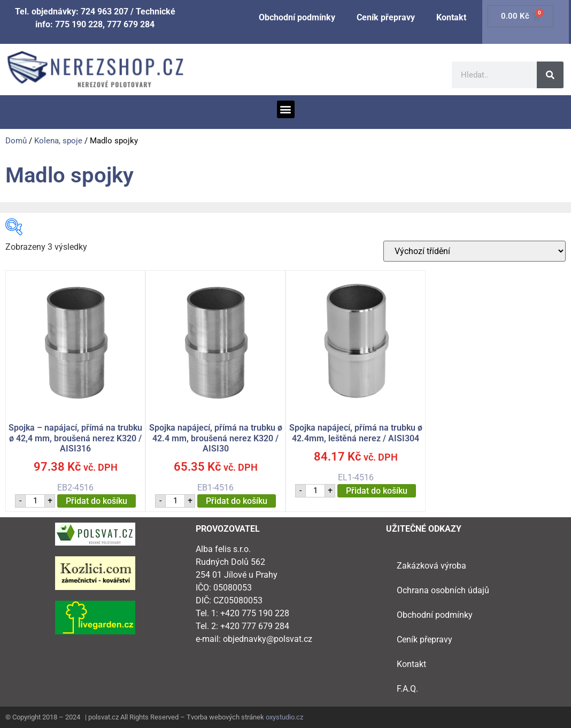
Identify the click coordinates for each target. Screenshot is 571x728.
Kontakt (451, 17)
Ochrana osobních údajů (443, 590)
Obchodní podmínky (297, 17)
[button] (286, 109)
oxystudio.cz (284, 717)
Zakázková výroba (431, 566)
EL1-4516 (356, 376)
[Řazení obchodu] (474, 251)
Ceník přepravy (386, 17)
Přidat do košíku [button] (97, 501)
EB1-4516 (215, 382)
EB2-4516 (75, 382)
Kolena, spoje (58, 141)
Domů (16, 141)
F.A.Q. (407, 689)
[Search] (550, 75)
